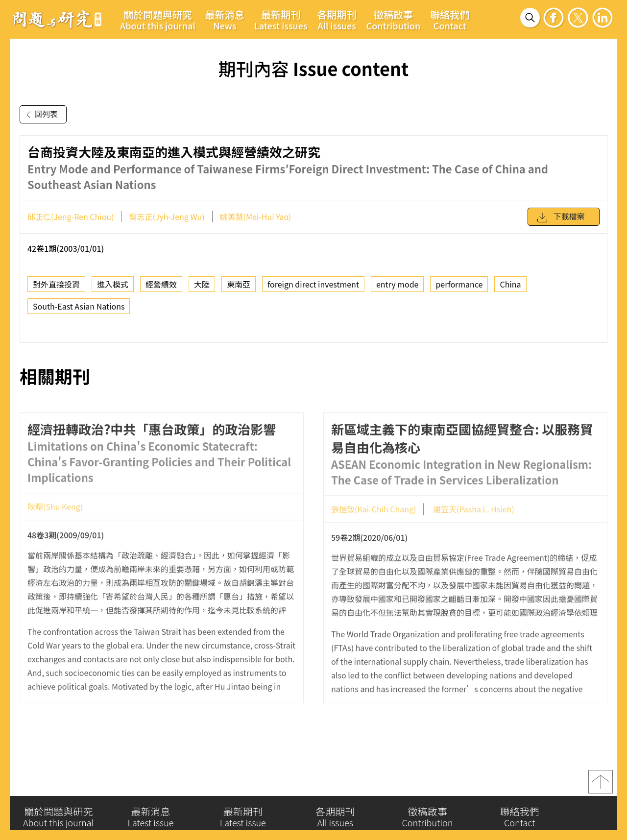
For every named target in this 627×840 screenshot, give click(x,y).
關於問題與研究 (158, 20)
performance (459, 289)
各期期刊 (337, 20)
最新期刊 (281, 20)
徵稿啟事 (394, 20)
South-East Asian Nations (79, 311)
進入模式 (113, 289)
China (510, 289)
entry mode (398, 289)
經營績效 (161, 289)
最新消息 (225, 20)
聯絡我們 (450, 20)
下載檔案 (560, 222)
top (601, 785)
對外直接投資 (56, 289)
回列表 (40, 115)
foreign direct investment (313, 289)
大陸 (202, 289)
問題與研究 (57, 19)
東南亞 (239, 289)
